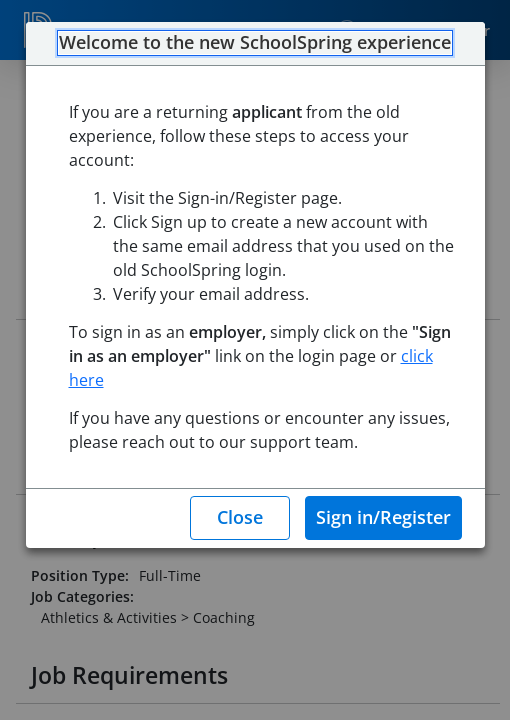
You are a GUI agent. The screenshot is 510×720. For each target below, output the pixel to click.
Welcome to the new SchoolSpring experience (255, 43)
